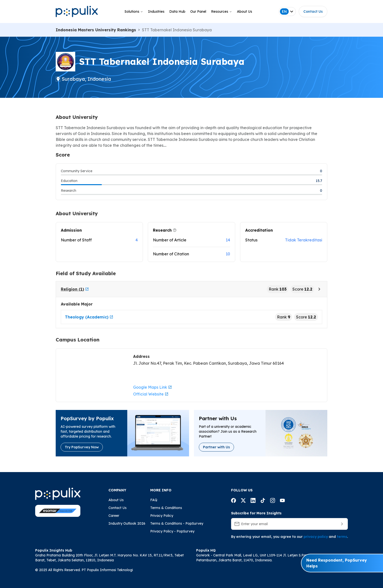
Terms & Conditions (166, 508)
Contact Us (313, 11)
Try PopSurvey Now (82, 447)
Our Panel (198, 11)
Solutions (134, 11)
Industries (156, 11)
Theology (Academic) (89, 317)
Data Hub (177, 11)
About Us (245, 11)
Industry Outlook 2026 (127, 523)
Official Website (151, 394)
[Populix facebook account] (234, 501)
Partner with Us (216, 447)
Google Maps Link (153, 387)
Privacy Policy (162, 516)
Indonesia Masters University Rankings (96, 30)
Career (114, 516)
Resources (222, 11)
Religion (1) (75, 289)
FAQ (154, 500)
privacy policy (316, 537)
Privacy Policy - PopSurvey (172, 531)
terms (342, 537)
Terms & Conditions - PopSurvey (177, 523)
